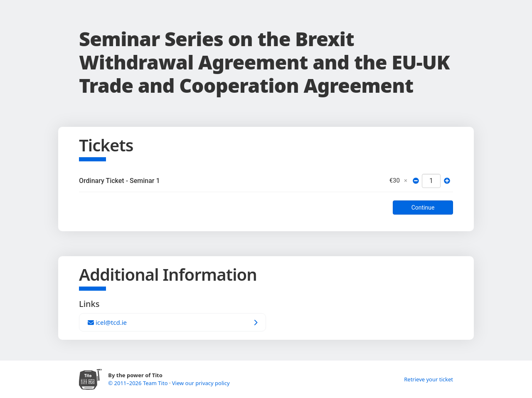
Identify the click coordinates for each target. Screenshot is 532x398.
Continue (423, 208)
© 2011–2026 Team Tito (139, 383)
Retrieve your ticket (429, 379)
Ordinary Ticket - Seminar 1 (119, 181)
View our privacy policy (201, 383)
